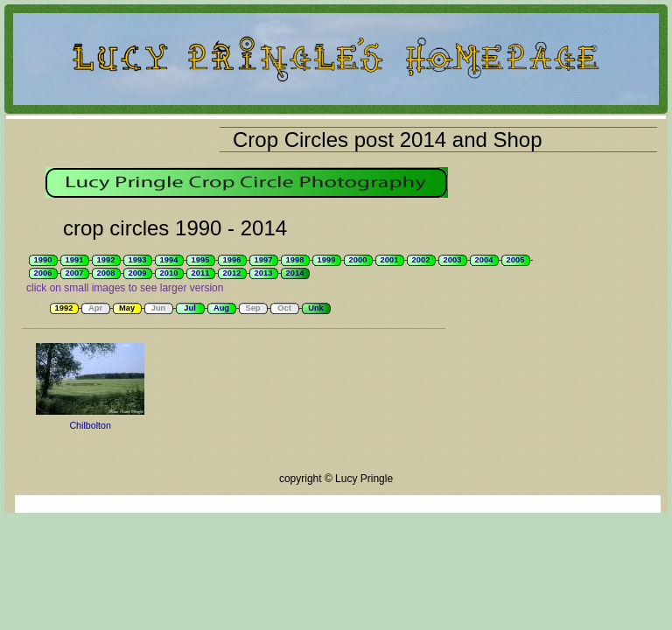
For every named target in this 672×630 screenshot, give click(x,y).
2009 (138, 273)
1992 (106, 260)
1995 (201, 260)
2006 (43, 273)
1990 (43, 260)
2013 (264, 273)
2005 (516, 260)
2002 (421, 260)
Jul (189, 308)
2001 (390, 260)
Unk (316, 308)
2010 (169, 273)
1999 (327, 260)
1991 (75, 260)
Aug (221, 308)
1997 (264, 260)
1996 (232, 260)
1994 (169, 260)
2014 (295, 273)
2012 (232, 273)
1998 (295, 260)
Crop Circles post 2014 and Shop (388, 140)
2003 (453, 260)
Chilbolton (90, 425)
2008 (106, 273)
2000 (358, 260)
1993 (138, 260)
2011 (201, 273)
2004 (484, 260)
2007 (75, 273)
